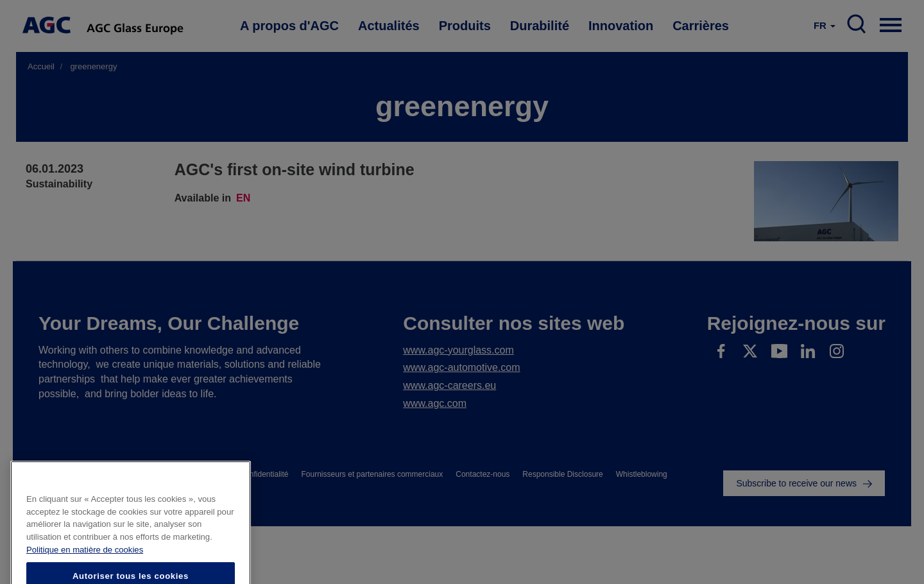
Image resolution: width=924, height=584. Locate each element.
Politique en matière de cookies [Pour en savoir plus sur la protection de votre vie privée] (85, 570)
